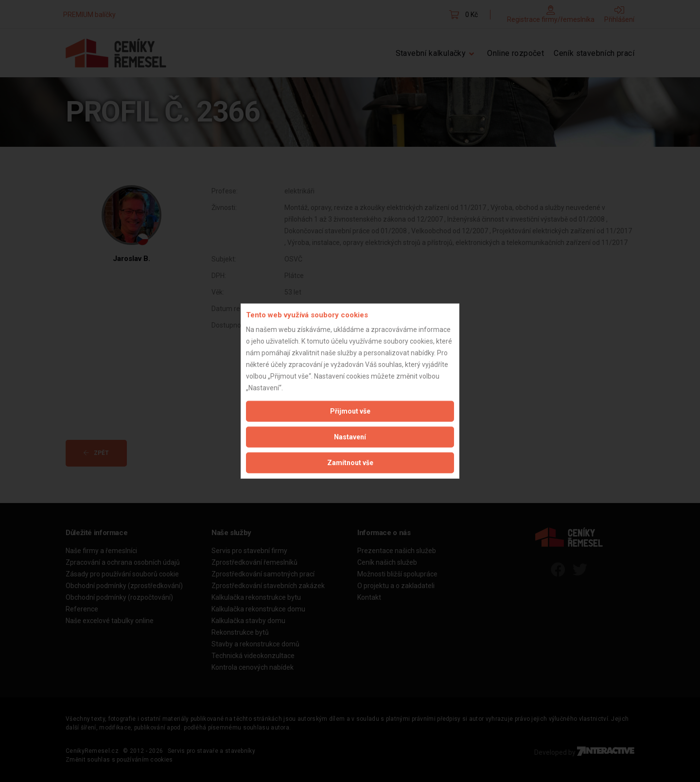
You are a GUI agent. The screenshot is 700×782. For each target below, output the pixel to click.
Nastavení (350, 437)
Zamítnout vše (350, 463)
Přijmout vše (350, 411)
